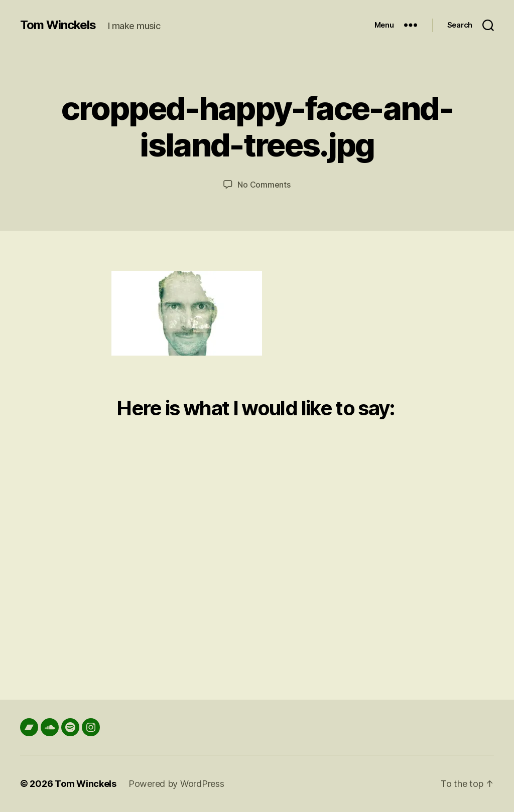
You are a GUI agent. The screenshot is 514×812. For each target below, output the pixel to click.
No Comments (264, 185)
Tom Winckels (58, 25)
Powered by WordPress (176, 784)
